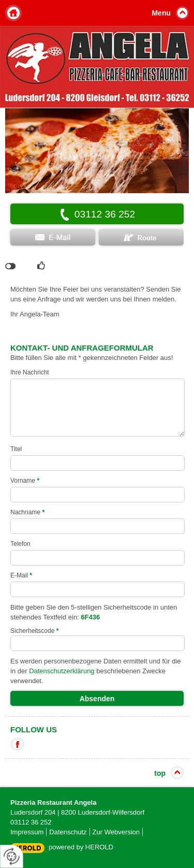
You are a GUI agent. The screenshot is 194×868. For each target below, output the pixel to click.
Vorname (25, 481)
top (160, 773)
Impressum (27, 832)
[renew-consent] (12, 856)
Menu (161, 13)
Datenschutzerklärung (62, 671)
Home (13, 13)
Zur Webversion (116, 832)
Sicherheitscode (34, 631)
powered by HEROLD (81, 847)
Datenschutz (68, 832)
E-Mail (21, 575)
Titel (16, 449)
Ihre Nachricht (30, 372)
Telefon (20, 544)
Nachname (27, 512)
